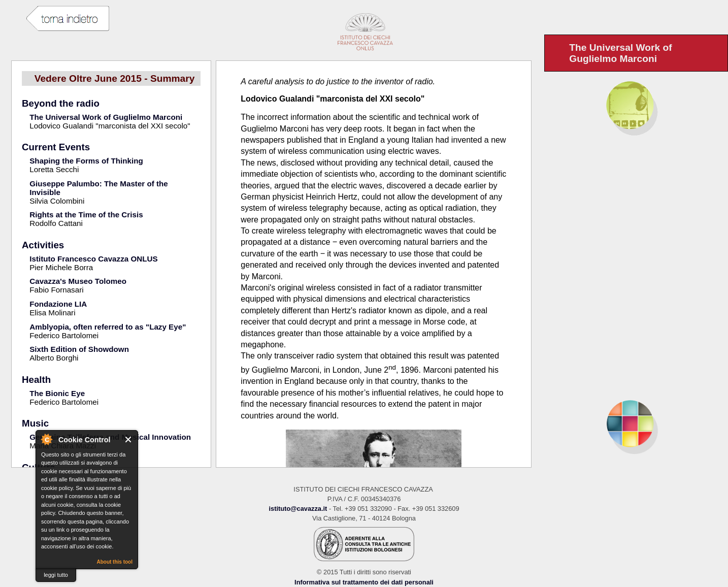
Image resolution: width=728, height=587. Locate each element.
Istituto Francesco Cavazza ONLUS (93, 259)
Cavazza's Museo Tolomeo (78, 281)
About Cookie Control (46, 439)
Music (35, 423)
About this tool (114, 562)
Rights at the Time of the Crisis (86, 215)
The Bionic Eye (57, 393)
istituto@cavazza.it (298, 509)
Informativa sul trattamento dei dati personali (364, 582)
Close (129, 439)
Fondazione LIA (58, 304)
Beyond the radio (61, 103)
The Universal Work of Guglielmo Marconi (106, 117)
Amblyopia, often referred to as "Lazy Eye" (108, 327)
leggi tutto (56, 575)
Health (36, 380)
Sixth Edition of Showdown (79, 349)
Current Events (56, 147)
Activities (43, 245)
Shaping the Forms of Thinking (86, 161)
